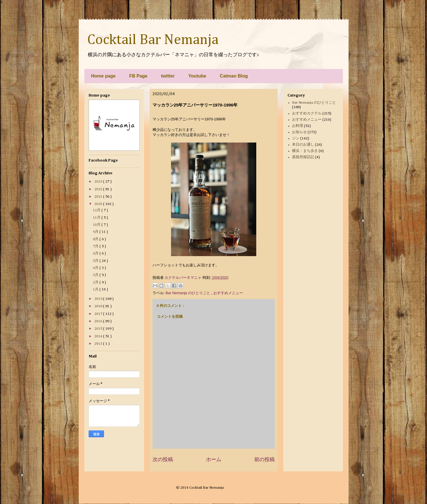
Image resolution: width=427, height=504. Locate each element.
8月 (96, 239)
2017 (99, 314)
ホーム (214, 459)
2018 (99, 306)
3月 (96, 275)
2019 (99, 299)
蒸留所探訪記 (303, 157)
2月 (96, 282)
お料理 (298, 126)
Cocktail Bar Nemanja (153, 40)
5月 (96, 261)
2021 (99, 197)
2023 (99, 182)
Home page (103, 76)
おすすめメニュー (228, 293)
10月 (97, 225)
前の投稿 (264, 459)
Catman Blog (234, 76)
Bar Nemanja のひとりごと (188, 293)
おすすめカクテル (307, 113)
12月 (97, 210)
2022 (99, 189)
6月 (96, 253)
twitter (168, 76)
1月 (96, 289)
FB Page (138, 76)
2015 (99, 329)
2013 (99, 344)
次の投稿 (163, 459)
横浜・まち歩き (305, 151)
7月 (96, 246)
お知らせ (299, 132)
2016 (99, 321)
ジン (296, 138)
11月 (97, 218)
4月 (96, 268)
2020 (99, 204)
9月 (96, 232)
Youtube (197, 76)
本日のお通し (303, 145)
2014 (99, 336)
